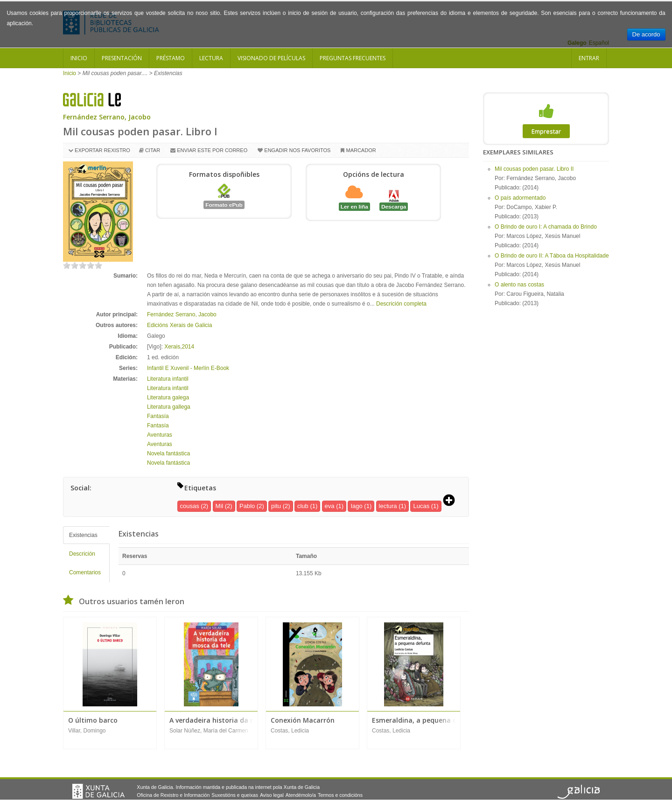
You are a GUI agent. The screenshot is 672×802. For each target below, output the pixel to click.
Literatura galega (168, 398)
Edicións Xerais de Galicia (179, 325)
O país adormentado (520, 198)
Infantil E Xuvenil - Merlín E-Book (188, 368)
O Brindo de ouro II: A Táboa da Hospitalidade (552, 256)
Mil (220, 506)
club (303, 506)
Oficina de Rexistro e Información (173, 795)
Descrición (82, 554)
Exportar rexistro (102, 150)
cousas (190, 506)
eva (330, 506)
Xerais (172, 347)
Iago (356, 506)
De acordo (646, 34)
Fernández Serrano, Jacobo (107, 117)
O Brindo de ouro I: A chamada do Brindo (546, 227)
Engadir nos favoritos (297, 150)
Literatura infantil (168, 379)
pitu (276, 506)
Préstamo (171, 58)
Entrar (589, 58)
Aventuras (160, 435)
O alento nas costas (519, 285)
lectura (388, 506)
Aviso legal (272, 795)
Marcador (361, 150)
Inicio (79, 58)
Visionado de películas (271, 58)
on (67, 265)
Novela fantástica (168, 453)
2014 (188, 347)
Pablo (247, 506)
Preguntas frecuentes (353, 58)
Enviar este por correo (212, 150)
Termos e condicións (340, 795)
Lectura (211, 58)
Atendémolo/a (301, 795)
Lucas (421, 506)
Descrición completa (401, 304)
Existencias (83, 535)
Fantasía (158, 416)
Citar (153, 150)
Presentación (122, 58)
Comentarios (85, 572)
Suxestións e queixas (235, 795)
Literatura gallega (169, 407)
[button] (452, 501)
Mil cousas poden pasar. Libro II (534, 169)
